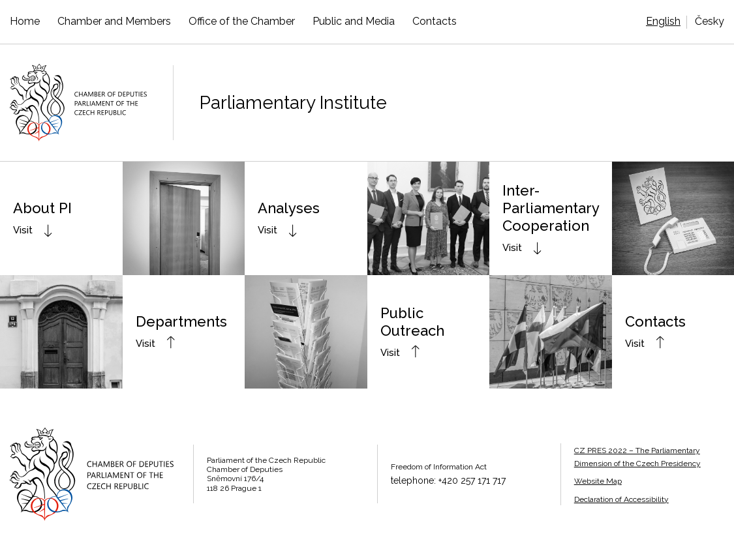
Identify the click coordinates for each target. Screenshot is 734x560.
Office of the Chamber (242, 21)
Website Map (598, 481)
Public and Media (354, 21)
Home (25, 21)
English (663, 21)
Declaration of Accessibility (621, 499)
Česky (710, 21)
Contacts (435, 21)
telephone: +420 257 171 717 (448, 480)
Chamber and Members (114, 21)
